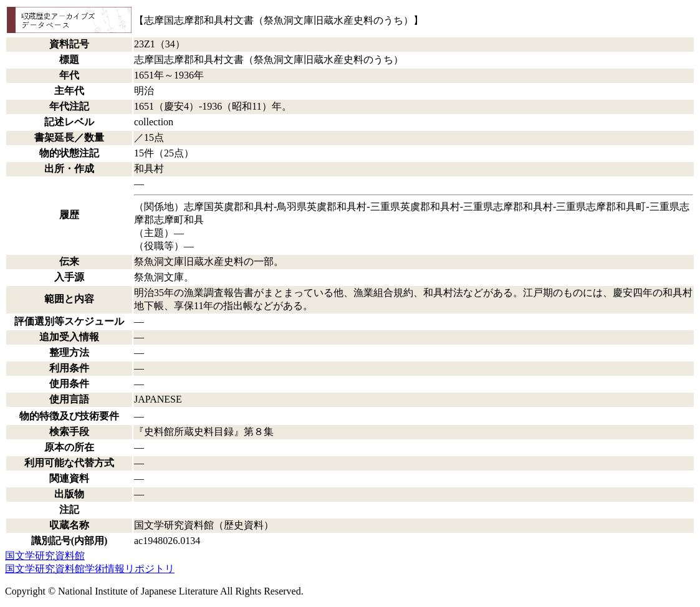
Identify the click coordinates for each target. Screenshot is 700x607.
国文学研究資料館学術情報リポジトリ (90, 569)
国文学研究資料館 (45, 556)
